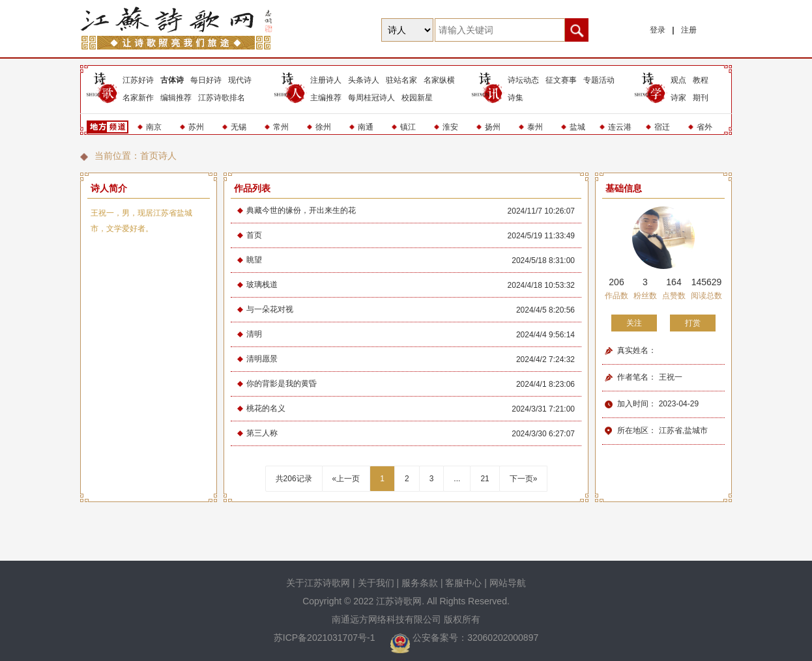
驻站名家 (401, 80)
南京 (154, 127)
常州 (281, 127)
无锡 (239, 127)
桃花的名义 (266, 408)
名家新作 (138, 98)
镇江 (408, 127)
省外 (704, 127)
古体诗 (172, 80)
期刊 (701, 98)
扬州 (493, 127)
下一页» (524, 479)
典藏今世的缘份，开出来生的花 (301, 210)
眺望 (254, 260)
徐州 (323, 127)
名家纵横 (439, 80)
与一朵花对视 (270, 309)
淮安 (450, 127)
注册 (689, 30)
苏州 (196, 127)
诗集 (515, 98)
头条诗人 (364, 80)
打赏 (693, 323)
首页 (149, 156)
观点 (678, 80)
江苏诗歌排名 (222, 98)
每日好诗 (206, 80)
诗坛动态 (523, 80)
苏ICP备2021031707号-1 (326, 638)
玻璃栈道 (262, 285)
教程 (701, 80)
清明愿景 (262, 359)
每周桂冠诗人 (371, 98)
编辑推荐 (176, 98)
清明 (254, 334)
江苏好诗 (138, 80)
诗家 (678, 98)
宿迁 (662, 127)
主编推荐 (326, 98)
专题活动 (599, 80)
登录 (658, 30)
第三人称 (262, 433)
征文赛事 (561, 80)
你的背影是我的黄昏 (282, 384)
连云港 (620, 127)
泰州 (535, 127)
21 (485, 479)
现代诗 (240, 80)
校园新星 (417, 98)
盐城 (577, 127)
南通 (366, 127)
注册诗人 (326, 80)
